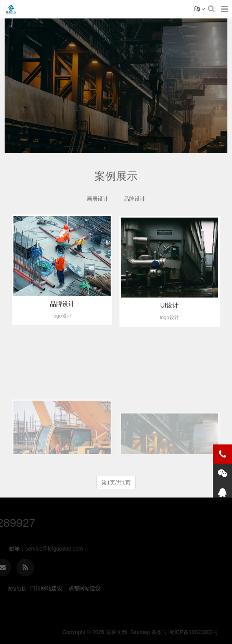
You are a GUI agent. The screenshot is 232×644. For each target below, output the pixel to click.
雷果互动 (179, 632)
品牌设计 (134, 201)
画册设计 (98, 201)
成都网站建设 (85, 588)
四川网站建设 (46, 588)
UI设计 (169, 315)
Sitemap (202, 632)
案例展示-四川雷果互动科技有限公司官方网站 (11, 9)
